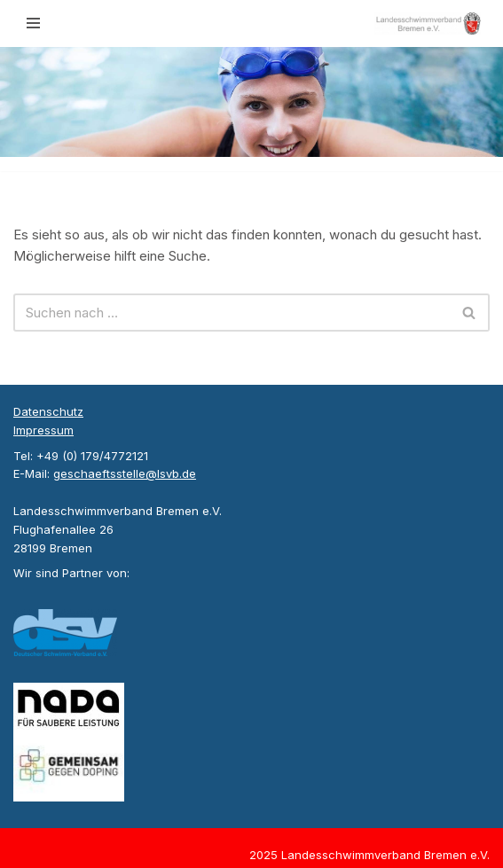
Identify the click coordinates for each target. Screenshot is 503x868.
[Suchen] (232, 313)
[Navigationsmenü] (33, 23)
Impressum (43, 430)
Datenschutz (48, 411)
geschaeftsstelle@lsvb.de (125, 473)
